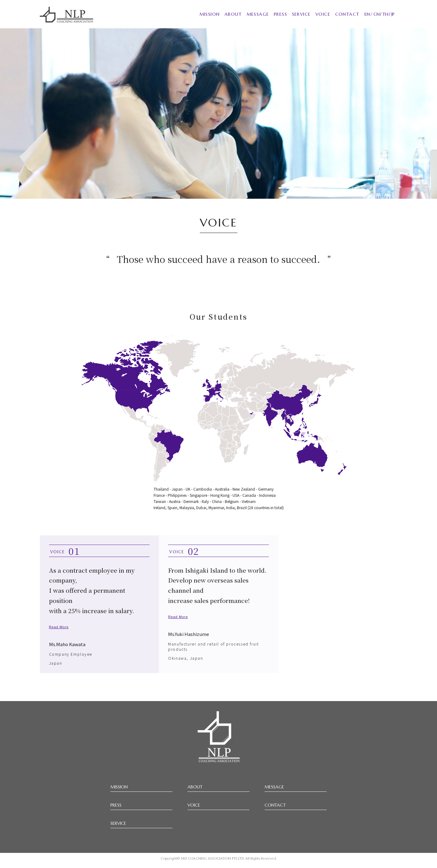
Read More (59, 627)
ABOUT (233, 14)
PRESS (280, 14)
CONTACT (347, 14)
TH (385, 14)
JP (393, 14)
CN (377, 14)
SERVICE (301, 14)
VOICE (323, 14)
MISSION (210, 14)
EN (367, 14)
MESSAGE (258, 14)
